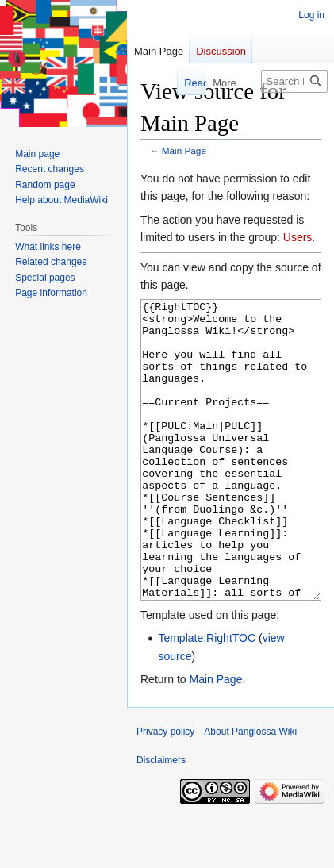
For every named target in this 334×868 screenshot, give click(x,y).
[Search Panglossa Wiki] (294, 81)
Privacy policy (165, 791)
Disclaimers (161, 820)
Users (298, 237)
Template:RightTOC (207, 697)
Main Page (184, 150)
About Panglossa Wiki (250, 791)
